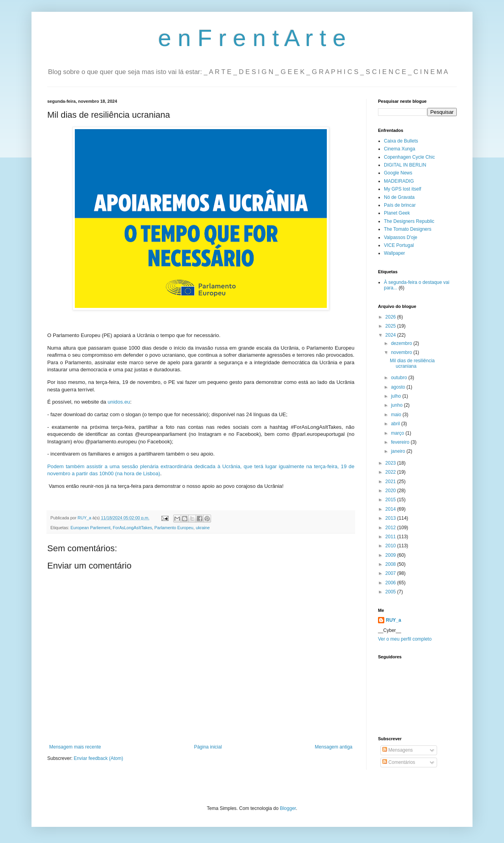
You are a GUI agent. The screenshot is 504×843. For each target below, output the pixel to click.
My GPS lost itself (403, 189)
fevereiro (401, 442)
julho (397, 396)
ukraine (203, 528)
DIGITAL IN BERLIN (405, 165)
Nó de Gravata (399, 197)
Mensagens (397, 750)
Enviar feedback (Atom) (98, 758)
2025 (391, 326)
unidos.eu (119, 402)
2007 (391, 573)
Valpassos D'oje (401, 237)
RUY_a (394, 620)
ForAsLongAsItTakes (132, 528)
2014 (391, 509)
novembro (402, 352)
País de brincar (400, 205)
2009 (391, 555)
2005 (391, 592)
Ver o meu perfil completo (405, 639)
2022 (391, 472)
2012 (391, 528)
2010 (391, 546)
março (398, 433)
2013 (391, 518)
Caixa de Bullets (401, 141)
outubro (400, 378)
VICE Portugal (399, 245)
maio (397, 415)
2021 (391, 482)
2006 (391, 583)
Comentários (399, 762)
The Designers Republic (409, 221)
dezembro (402, 343)
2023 (391, 463)
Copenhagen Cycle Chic (409, 157)
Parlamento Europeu (174, 528)
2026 (391, 317)
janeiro (399, 451)
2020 (391, 491)
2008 (391, 564)
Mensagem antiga (334, 747)
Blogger (288, 808)
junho (397, 405)
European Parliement (90, 528)
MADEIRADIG (399, 181)
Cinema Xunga (399, 149)
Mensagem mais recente (75, 747)
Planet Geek (397, 213)
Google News (398, 173)
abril (396, 424)
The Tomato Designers (408, 229)
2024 (391, 335)
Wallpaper (395, 253)
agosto (399, 387)
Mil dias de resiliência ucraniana (412, 363)
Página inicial (208, 747)
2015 (391, 500)
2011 (391, 537)
